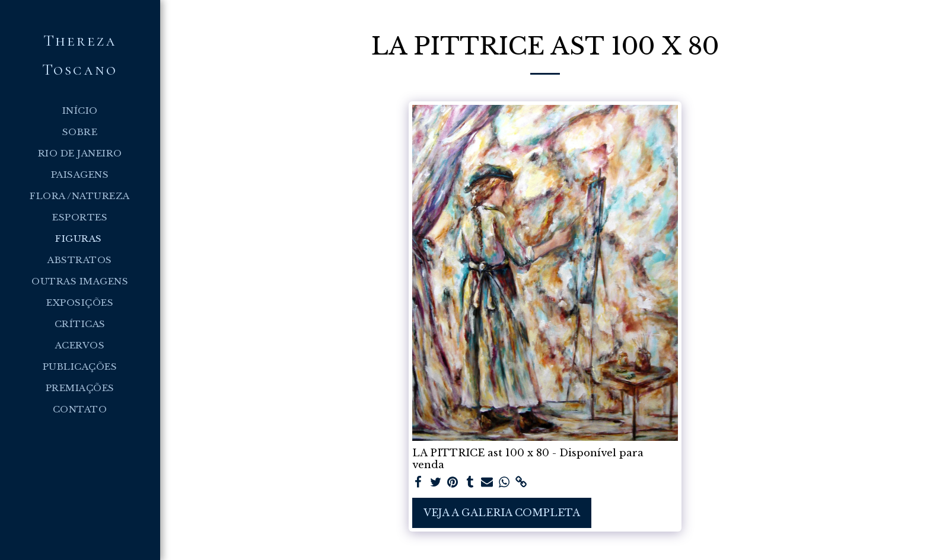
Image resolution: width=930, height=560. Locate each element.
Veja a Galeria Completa (502, 513)
